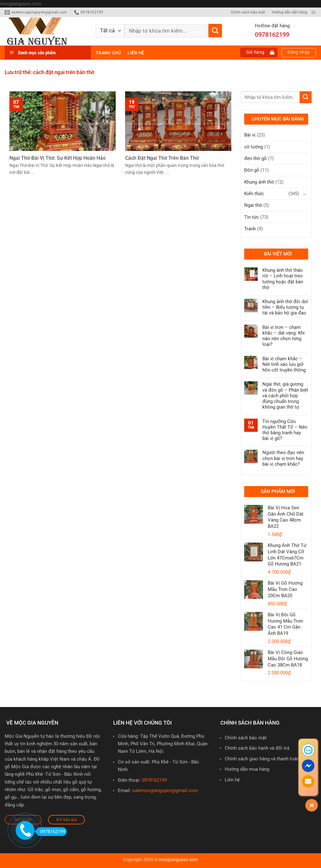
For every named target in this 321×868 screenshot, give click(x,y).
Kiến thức (254, 194)
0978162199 (154, 780)
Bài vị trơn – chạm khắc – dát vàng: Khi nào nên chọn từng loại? (284, 336)
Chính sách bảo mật (248, 12)
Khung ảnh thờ (259, 182)
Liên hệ (136, 53)
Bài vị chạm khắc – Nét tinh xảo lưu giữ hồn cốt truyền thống (284, 364)
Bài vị (250, 135)
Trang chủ (108, 53)
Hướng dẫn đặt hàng (289, 12)
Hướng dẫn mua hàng (247, 769)
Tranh (250, 229)
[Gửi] (215, 31)
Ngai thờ (253, 205)
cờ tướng (254, 147)
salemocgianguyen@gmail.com (165, 790)
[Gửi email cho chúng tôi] (313, 13)
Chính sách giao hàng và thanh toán (262, 759)
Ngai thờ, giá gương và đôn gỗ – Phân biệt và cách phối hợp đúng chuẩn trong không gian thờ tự (285, 396)
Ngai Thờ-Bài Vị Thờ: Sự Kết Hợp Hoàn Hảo (58, 158)
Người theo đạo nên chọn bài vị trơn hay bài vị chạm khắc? (283, 458)
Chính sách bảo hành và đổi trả (257, 748)
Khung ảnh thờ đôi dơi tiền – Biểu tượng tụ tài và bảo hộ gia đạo (285, 307)
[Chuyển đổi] (304, 194)
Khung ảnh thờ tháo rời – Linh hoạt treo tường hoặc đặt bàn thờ (283, 279)
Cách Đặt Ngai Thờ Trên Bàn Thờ (162, 158)
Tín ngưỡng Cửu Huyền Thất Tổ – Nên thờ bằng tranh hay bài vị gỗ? (285, 430)
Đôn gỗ (252, 170)
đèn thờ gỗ (255, 158)
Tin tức (252, 217)
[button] (259, 53)
